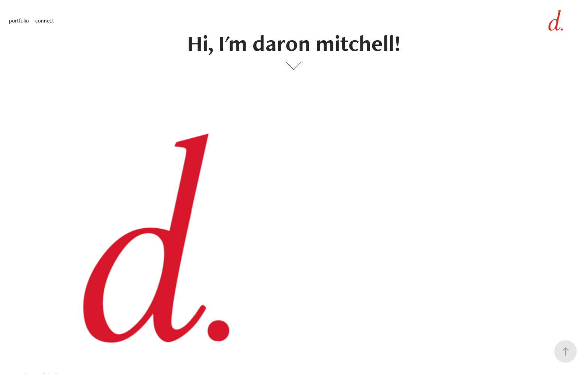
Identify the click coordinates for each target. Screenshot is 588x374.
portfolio (19, 20)
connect (45, 20)
